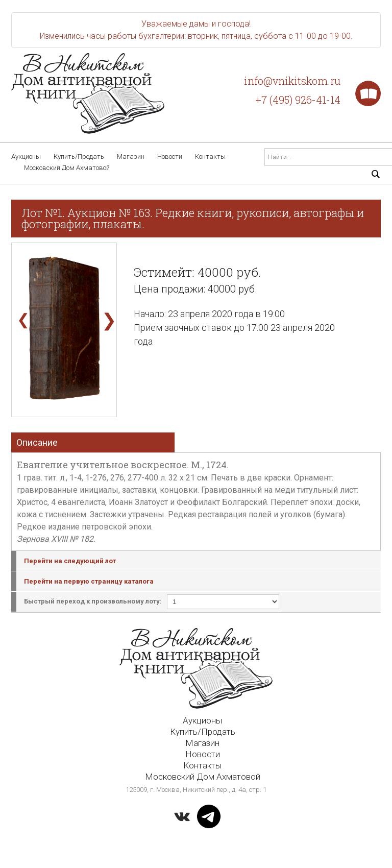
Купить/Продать (79, 156)
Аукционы (26, 156)
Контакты (210, 156)
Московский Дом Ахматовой (67, 168)
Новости (170, 156)
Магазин (131, 156)
